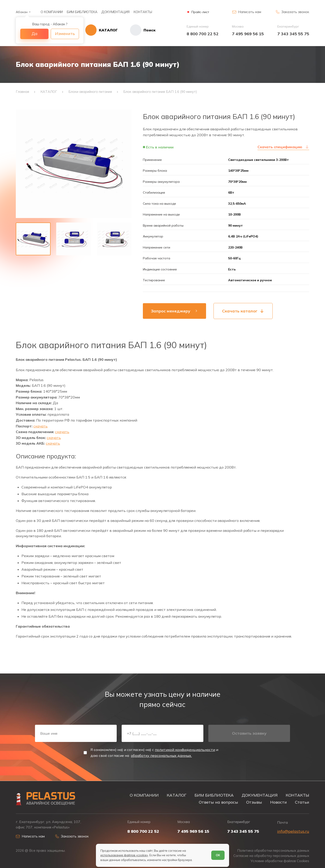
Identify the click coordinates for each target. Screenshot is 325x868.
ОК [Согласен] (218, 855)
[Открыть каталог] (102, 30)
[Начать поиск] (137, 30)
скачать (41, 426)
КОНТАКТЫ (143, 12)
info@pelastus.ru (293, 831)
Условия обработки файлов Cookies (280, 861)
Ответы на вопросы (218, 802)
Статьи (302, 802)
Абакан (22, 12)
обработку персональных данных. (161, 755)
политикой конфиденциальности (185, 750)
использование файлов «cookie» (124, 855)
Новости (279, 802)
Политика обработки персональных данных (273, 851)
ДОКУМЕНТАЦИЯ (115, 12)
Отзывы (254, 802)
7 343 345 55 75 (293, 34)
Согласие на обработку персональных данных (271, 856)
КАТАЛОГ (177, 795)
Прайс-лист (200, 12)
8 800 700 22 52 (203, 34)
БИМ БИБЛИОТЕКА (82, 12)
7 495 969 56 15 (248, 34)
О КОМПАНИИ (52, 12)
